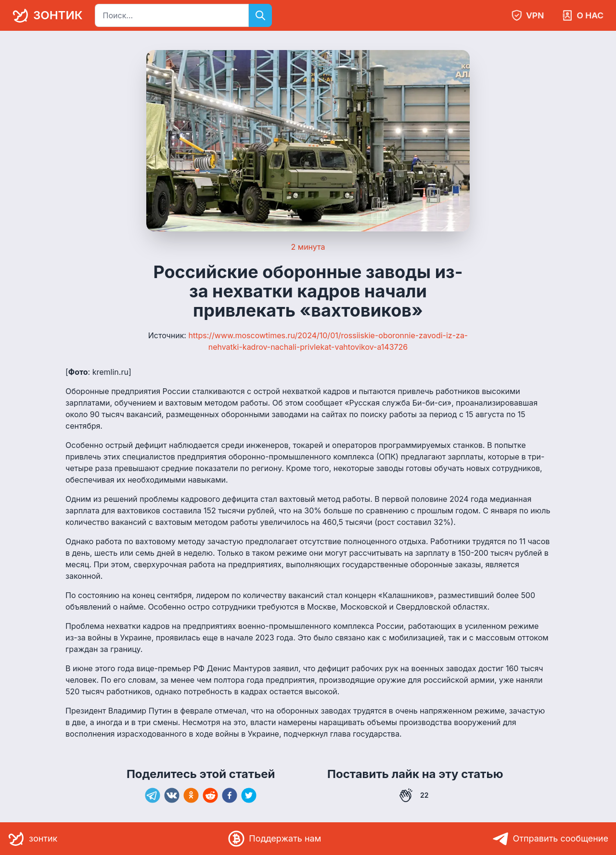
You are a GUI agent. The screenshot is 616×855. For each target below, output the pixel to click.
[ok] (191, 795)
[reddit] (210, 795)
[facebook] (230, 795)
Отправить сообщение (550, 839)
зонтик (46, 15)
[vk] (172, 795)
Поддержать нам (274, 839)
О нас (583, 15)
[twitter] (249, 795)
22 (414, 795)
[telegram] (153, 795)
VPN (527, 15)
